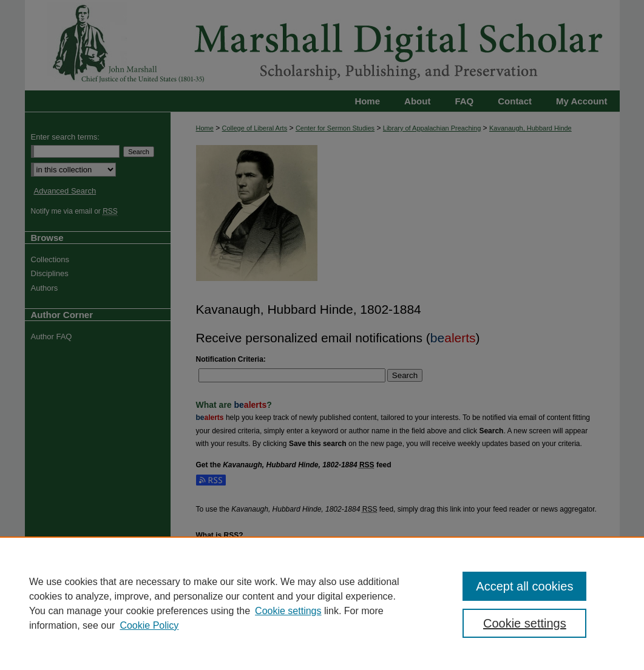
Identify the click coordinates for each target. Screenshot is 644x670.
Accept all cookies (524, 586)
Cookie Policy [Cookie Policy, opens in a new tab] (149, 625)
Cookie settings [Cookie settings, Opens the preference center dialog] (525, 623)
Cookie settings (288, 611)
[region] (322, 603)
